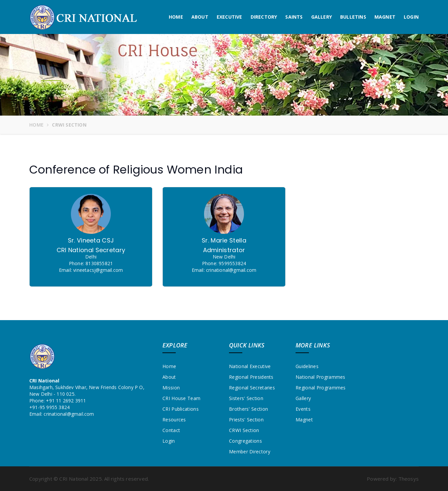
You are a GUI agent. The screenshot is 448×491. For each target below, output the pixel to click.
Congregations (245, 441)
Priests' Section (246, 420)
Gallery (322, 17)
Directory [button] (264, 17)
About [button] (200, 17)
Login (411, 17)
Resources (174, 420)
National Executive (250, 366)
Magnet (385, 17)
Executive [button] (229, 17)
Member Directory (250, 452)
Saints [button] (294, 17)
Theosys (409, 479)
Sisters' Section (246, 398)
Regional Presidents (251, 377)
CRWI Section (244, 430)
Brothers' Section (248, 409)
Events (303, 409)
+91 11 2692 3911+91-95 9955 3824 (58, 404)
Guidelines (307, 366)
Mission (171, 388)
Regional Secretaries (252, 388)
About (169, 377)
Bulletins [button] (353, 17)
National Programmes (321, 377)
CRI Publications (181, 409)
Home (176, 17)
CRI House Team (181, 398)
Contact (171, 430)
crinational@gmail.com (69, 414)
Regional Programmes (321, 388)
